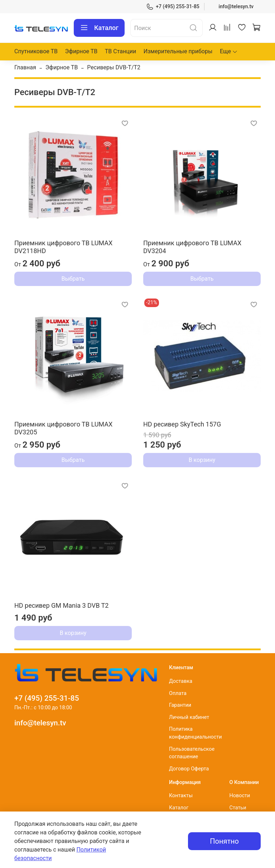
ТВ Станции (120, 51)
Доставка (181, 681)
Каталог (99, 28)
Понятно (224, 841)
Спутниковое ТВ (36, 51)
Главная (25, 67)
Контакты (181, 796)
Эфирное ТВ (81, 51)
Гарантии (180, 705)
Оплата (178, 693)
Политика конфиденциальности (196, 733)
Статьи (238, 808)
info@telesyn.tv (236, 6)
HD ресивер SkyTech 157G (182, 424)
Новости (240, 796)
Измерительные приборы (178, 51)
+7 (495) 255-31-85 (173, 7)
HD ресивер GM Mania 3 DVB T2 (61, 605)
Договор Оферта (189, 769)
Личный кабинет (189, 717)
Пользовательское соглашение (192, 753)
